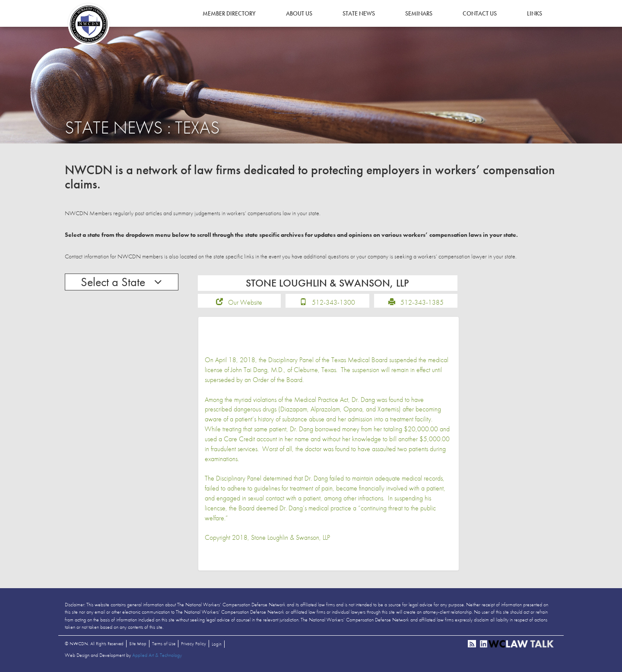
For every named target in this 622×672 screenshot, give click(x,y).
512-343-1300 (333, 302)
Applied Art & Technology (157, 655)
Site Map (138, 643)
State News (359, 13)
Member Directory (229, 13)
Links (535, 13)
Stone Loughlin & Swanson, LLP (290, 537)
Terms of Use (164, 643)
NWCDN (89, 24)
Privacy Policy (194, 643)
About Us (299, 13)
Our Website (245, 302)
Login (217, 644)
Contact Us (480, 13)
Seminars (419, 13)
